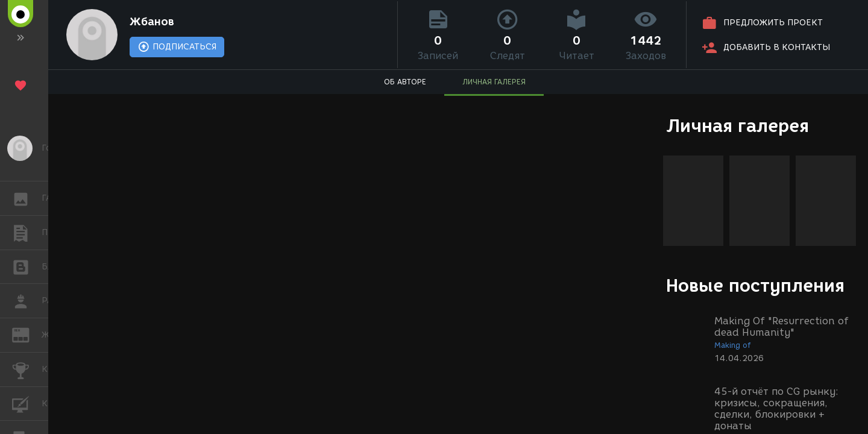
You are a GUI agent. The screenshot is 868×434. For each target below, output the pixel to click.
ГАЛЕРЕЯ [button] (27, 198)
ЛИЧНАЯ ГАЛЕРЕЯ (494, 82)
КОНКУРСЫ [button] (27, 370)
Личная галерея (737, 126)
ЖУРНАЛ (27, 334)
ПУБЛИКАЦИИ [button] (27, 233)
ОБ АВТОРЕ (405, 82)
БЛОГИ (27, 266)
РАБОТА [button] (27, 301)
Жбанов (152, 22)
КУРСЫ (27, 403)
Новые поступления (755, 285)
